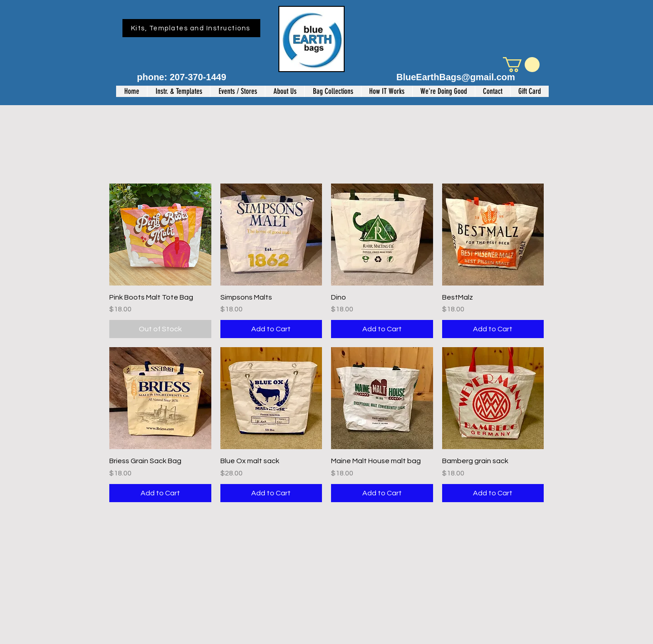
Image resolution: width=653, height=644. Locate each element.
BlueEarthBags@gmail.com (456, 77)
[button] (521, 65)
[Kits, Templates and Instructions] (191, 28)
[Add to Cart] (271, 329)
